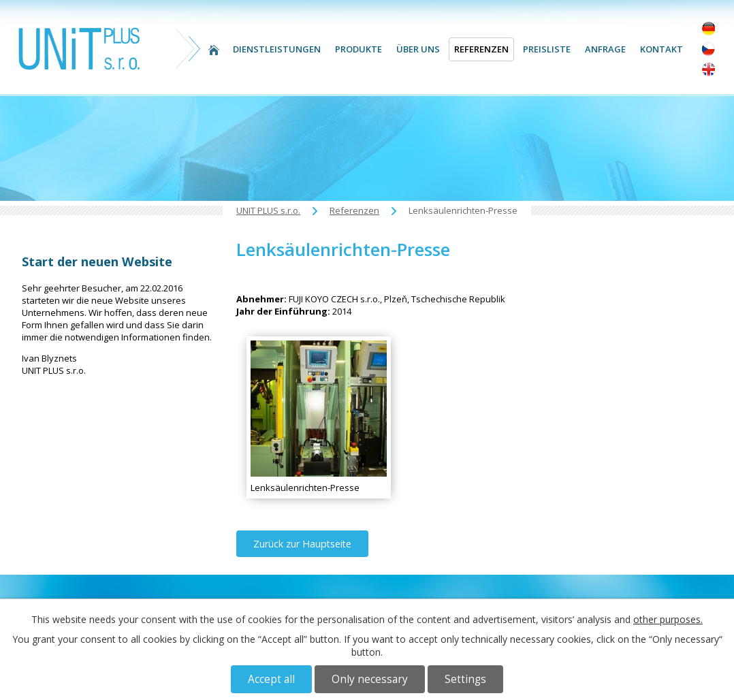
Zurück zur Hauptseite (302, 544)
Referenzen (481, 49)
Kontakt (661, 49)
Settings (465, 679)
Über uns (418, 49)
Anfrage (605, 49)
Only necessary (370, 679)
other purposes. (668, 619)
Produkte (358, 49)
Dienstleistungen (277, 49)
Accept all (271, 679)
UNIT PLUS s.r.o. (214, 49)
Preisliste (547, 49)
